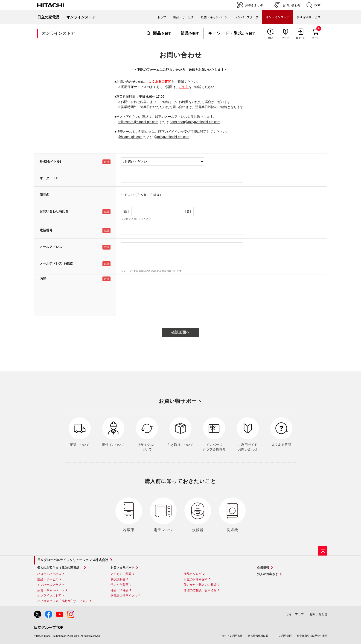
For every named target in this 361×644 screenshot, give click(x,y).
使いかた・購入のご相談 (200, 585)
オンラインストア (49, 595)
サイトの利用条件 (232, 636)
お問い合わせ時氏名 (54, 211)
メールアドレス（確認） (57, 263)
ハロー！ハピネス (49, 574)
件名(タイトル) (50, 162)
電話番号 (46, 230)
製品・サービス (48, 579)
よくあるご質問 (160, 82)
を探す (159, 33)
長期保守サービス (309, 17)
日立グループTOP (49, 628)
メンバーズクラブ (247, 17)
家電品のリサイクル (124, 595)
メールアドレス (51, 247)
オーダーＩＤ (49, 178)
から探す (232, 33)
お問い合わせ (318, 614)
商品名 (44, 195)
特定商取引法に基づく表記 (312, 636)
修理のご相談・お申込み (200, 590)
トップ (162, 17)
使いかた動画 (119, 585)
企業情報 (263, 568)
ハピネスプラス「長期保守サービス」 (63, 601)
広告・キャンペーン (51, 590)
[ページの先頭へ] (323, 551)
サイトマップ (295, 614)
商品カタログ (193, 574)
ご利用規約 (285, 636)
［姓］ (126, 211)
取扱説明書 (118, 579)
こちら (184, 87)
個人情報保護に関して (261, 636)
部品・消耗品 (119, 590)
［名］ (188, 211)
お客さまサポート (122, 568)
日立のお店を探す (196, 579)
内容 (43, 279)
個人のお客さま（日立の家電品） (60, 568)
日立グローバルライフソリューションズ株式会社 (73, 560)
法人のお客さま (268, 574)
